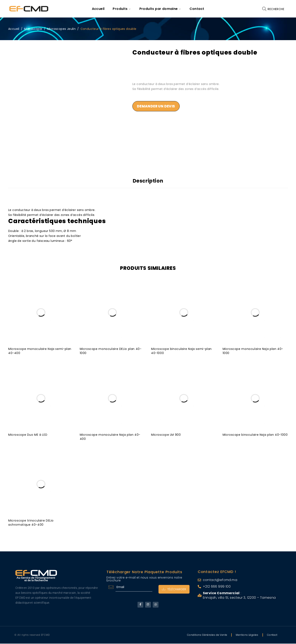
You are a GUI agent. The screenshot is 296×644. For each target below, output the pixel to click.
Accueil (14, 29)
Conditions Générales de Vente (207, 635)
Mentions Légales (247, 635)
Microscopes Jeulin (61, 29)
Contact (272, 635)
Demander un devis (157, 107)
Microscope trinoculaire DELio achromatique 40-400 (31, 522)
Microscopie (33, 29)
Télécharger (173, 589)
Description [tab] (148, 181)
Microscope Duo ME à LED (28, 434)
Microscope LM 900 (166, 434)
